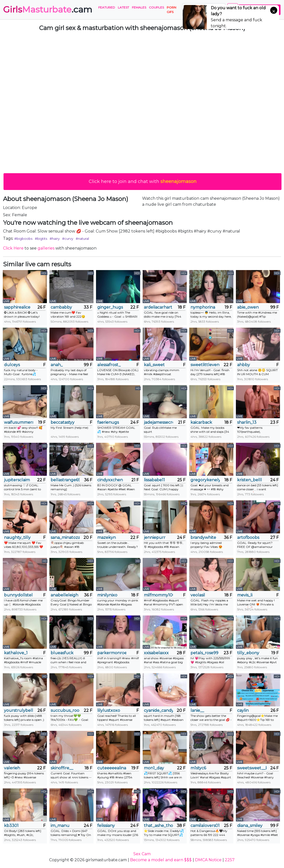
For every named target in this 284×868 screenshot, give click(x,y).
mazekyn (107, 537)
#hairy (55, 239)
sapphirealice (17, 307)
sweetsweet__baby (252, 768)
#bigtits (41, 239)
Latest (123, 7)
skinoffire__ (62, 768)
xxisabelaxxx (156, 653)
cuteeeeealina (112, 768)
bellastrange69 (65, 480)
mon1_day (154, 768)
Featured (107, 7)
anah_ (57, 365)
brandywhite (203, 537)
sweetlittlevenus (205, 365)
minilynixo (107, 595)
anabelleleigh (64, 595)
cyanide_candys (158, 710)
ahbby (244, 365)
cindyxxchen (110, 480)
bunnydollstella (19, 595)
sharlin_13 (247, 422)
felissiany (106, 826)
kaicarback (201, 422)
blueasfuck (62, 653)
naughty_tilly (17, 537)
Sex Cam (142, 854)
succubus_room (65, 710)
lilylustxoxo (109, 710)
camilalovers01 (205, 826)
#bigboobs (23, 239)
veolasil (198, 595)
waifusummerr (19, 422)
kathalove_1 (16, 653)
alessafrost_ (109, 365)
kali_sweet (154, 365)
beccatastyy (63, 422)
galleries (46, 248)
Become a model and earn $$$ (161, 860)
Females (139, 7)
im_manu (60, 826)
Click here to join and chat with (143, 181)
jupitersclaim (17, 480)
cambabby (61, 307)
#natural (82, 239)
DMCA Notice (208, 860)
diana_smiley (250, 826)
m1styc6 (198, 768)
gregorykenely (205, 480)
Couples (156, 7)
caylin (243, 710)
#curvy (68, 239)
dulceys (12, 365)
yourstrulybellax (19, 710)
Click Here (13, 248)
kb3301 (11, 826)
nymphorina (203, 307)
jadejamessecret (158, 422)
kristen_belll (250, 480)
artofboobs (248, 537)
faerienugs (108, 422)
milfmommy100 (158, 595)
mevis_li (245, 595)
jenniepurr (155, 537)
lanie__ (197, 710)
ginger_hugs (110, 307)
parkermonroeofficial (112, 653)
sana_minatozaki (65, 537)
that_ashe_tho (158, 826)
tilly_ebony (248, 653)
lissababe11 (154, 480)
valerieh (12, 768)
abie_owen (248, 307)
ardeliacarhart (158, 307)
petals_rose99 (204, 653)
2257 (230, 860)
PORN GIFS (171, 10)
